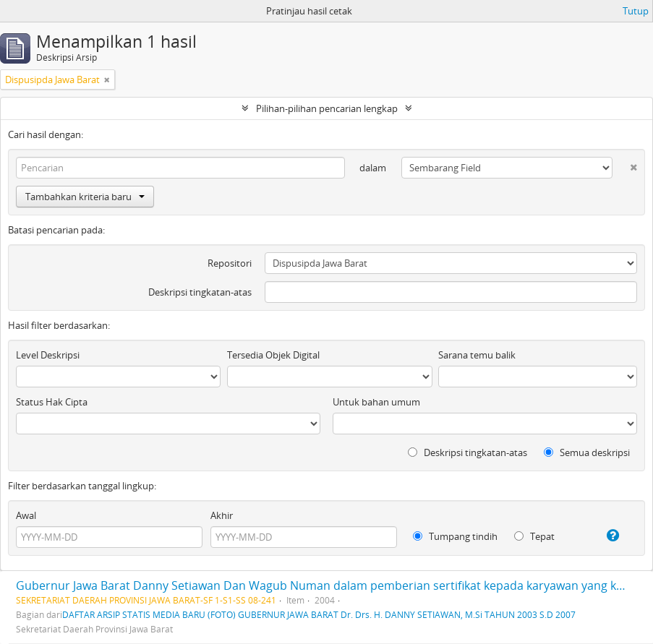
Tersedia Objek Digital (273, 355)
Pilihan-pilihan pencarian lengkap (327, 108)
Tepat (534, 536)
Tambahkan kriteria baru (85, 197)
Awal (26, 515)
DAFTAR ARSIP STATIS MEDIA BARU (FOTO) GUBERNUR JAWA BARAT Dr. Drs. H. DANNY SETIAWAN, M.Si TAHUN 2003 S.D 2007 (319, 614)
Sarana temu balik (477, 355)
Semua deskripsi (587, 452)
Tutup (636, 11)
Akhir (222, 515)
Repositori (230, 263)
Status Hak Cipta (52, 402)
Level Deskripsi (48, 355)
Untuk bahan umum (376, 402)
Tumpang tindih (455, 536)
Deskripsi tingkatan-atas (200, 292)
